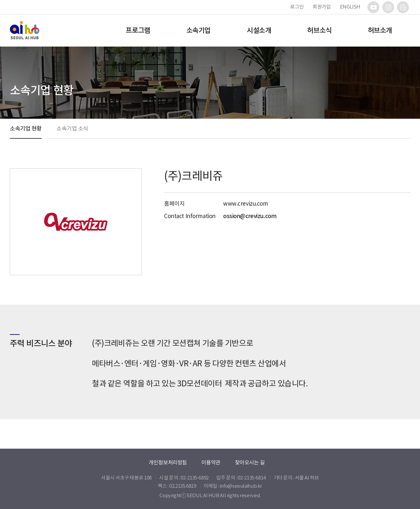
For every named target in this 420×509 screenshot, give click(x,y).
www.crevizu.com (246, 204)
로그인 (297, 7)
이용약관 (211, 462)
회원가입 (322, 7)
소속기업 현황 (26, 129)
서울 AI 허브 (307, 478)
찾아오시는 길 (250, 462)
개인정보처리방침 (168, 462)
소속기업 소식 (72, 129)
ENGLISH (350, 7)
